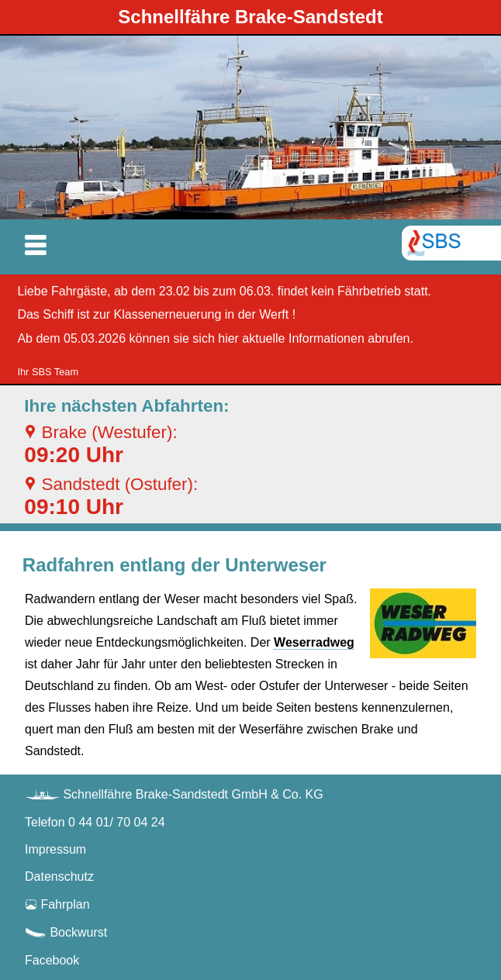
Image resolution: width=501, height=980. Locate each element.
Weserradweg (314, 642)
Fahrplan (57, 904)
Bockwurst (66, 932)
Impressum (55, 849)
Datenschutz (59, 876)
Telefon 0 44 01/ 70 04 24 (95, 822)
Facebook (52, 960)
